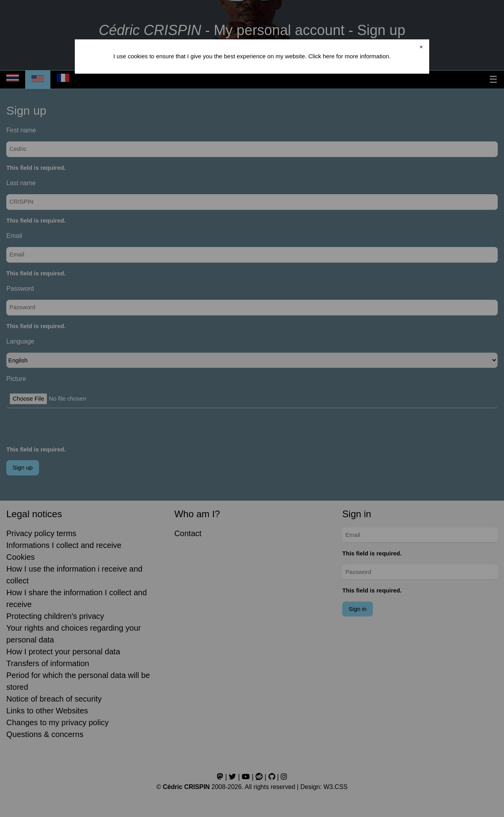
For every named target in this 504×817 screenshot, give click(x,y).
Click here (321, 56)
